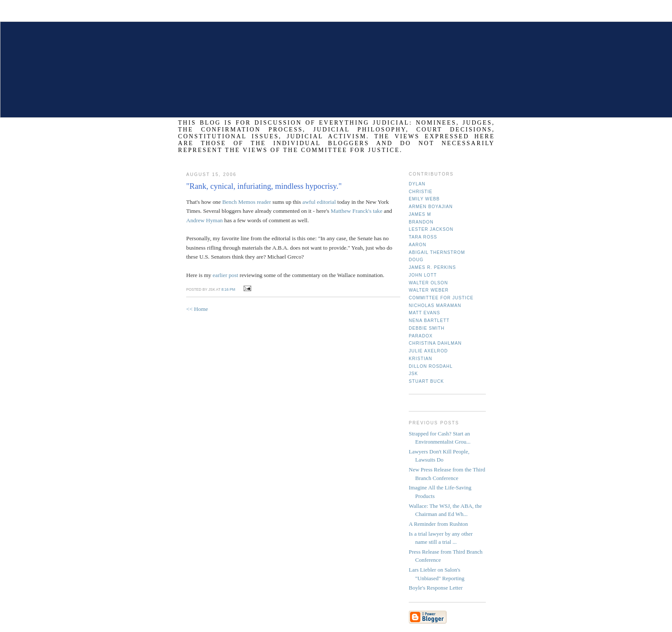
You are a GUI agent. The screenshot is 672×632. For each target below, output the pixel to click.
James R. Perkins (432, 267)
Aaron (418, 245)
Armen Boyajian (431, 207)
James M (420, 214)
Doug (416, 260)
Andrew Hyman (205, 220)
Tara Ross (423, 237)
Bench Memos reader (247, 202)
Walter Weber (429, 290)
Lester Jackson (431, 229)
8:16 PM (228, 289)
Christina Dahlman (435, 343)
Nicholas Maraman (435, 306)
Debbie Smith (427, 328)
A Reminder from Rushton (438, 524)
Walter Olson (428, 283)
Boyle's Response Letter (436, 588)
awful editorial (319, 202)
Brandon (421, 222)
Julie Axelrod (428, 351)
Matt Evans (424, 313)
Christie (421, 192)
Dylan (417, 184)
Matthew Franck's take (357, 211)
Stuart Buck (426, 381)
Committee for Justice (441, 298)
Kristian (421, 359)
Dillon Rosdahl (431, 366)
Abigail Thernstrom (437, 252)
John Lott (423, 275)
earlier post (226, 275)
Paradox (421, 336)
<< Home (197, 309)
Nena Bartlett (429, 320)
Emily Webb (424, 199)
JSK (413, 374)
